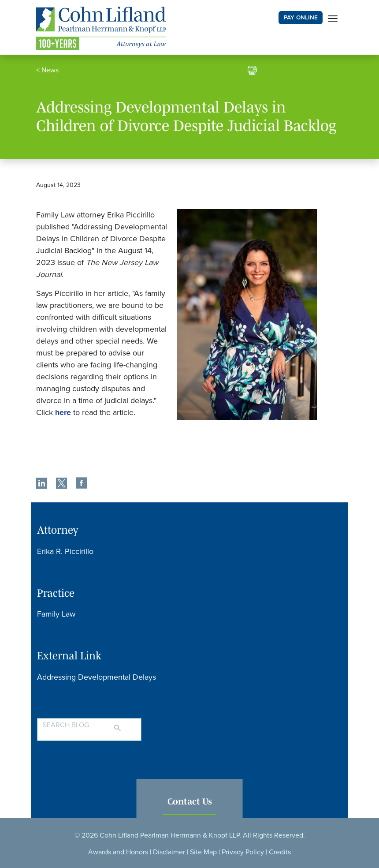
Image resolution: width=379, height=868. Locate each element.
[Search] (126, 724)
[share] (42, 484)
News (50, 70)
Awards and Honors (118, 852)
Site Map (203, 852)
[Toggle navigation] (333, 18)
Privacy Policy (243, 852)
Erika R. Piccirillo (65, 551)
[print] (252, 71)
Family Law (56, 614)
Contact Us (190, 801)
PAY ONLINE (301, 18)
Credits (280, 852)
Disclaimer (169, 852)
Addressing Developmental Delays (97, 677)
